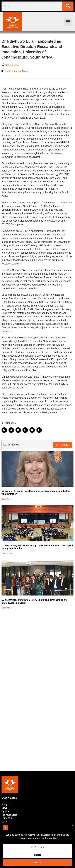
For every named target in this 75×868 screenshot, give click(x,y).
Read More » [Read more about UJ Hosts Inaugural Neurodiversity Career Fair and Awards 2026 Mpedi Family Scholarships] (7, 553)
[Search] (68, 6)
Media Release (13, 71)
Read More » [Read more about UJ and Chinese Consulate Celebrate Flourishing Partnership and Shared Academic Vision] (7, 608)
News (25, 71)
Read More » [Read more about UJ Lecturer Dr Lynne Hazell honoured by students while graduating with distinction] (7, 499)
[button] (68, 22)
